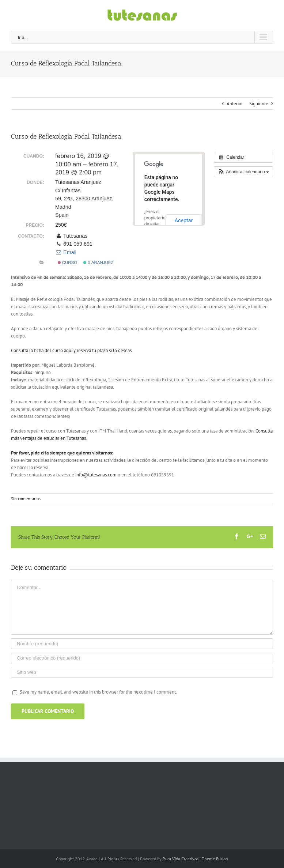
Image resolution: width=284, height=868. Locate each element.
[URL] (142, 672)
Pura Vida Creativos (181, 859)
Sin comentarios (26, 499)
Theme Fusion (215, 859)
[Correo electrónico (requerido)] (142, 658)
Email (66, 252)
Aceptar (184, 220)
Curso (67, 263)
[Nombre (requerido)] (142, 644)
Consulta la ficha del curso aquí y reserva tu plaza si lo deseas (71, 350)
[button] (243, 172)
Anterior (235, 104)
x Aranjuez (99, 263)
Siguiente (259, 104)
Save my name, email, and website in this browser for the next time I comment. (98, 692)
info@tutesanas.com (96, 475)
